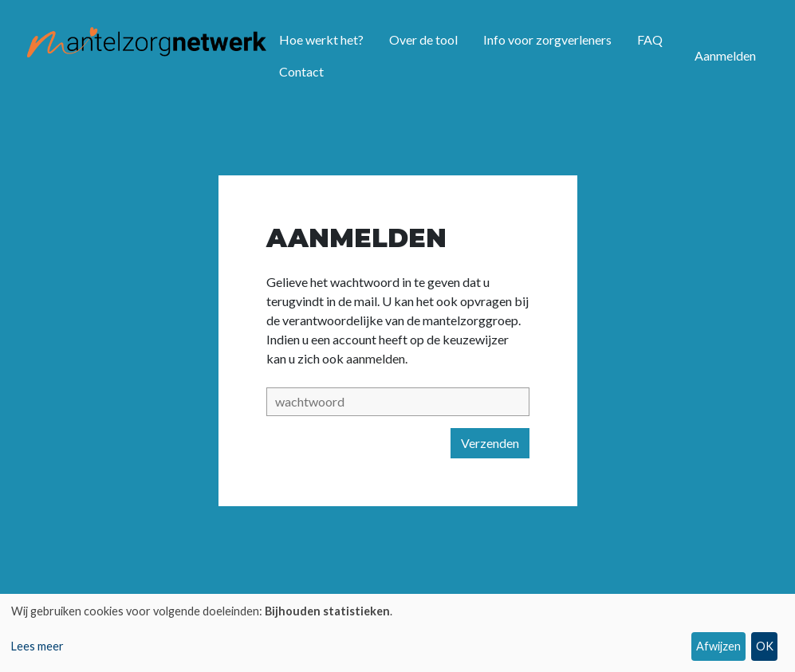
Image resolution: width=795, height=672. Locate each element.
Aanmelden (725, 55)
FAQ (650, 39)
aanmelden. (377, 358)
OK (765, 646)
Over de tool (423, 39)
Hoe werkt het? (321, 39)
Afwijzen (718, 646)
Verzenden (490, 443)
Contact (301, 71)
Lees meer (37, 646)
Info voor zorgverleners (547, 39)
